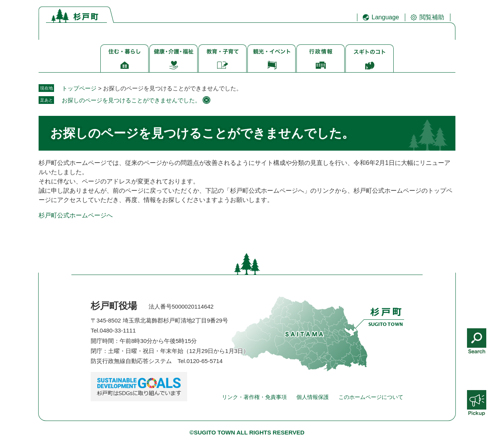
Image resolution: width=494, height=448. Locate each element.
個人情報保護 (313, 397)
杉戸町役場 (114, 306)
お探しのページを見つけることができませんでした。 (131, 100)
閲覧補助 (432, 17)
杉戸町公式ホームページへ (76, 215)
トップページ (79, 88)
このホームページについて (371, 397)
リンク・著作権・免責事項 (254, 397)
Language (385, 17)
